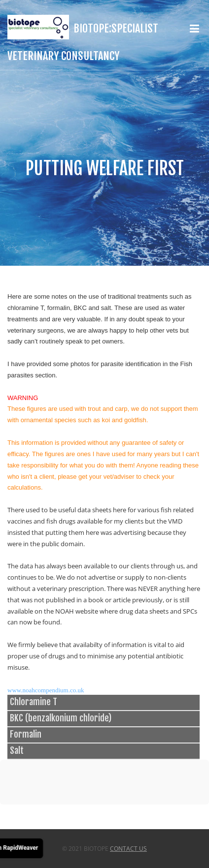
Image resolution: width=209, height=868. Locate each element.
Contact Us (128, 849)
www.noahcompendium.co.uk (46, 690)
